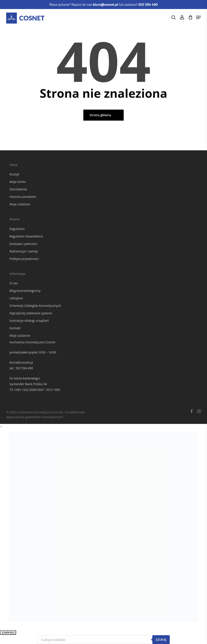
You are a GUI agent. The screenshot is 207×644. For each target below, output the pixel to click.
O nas (14, 283)
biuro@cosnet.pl (21, 362)
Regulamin (17, 229)
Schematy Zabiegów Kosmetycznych (35, 306)
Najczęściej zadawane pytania (31, 313)
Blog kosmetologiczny (25, 291)
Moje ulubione (20, 204)
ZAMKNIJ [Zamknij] (8, 632)
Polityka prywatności (24, 259)
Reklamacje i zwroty (24, 251)
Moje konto (18, 182)
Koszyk (14, 174)
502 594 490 (24, 368)
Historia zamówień (23, 197)
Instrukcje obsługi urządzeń (29, 321)
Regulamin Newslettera (26, 236)
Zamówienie (18, 189)
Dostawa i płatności (23, 244)
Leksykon (16, 298)
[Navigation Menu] (198, 17)
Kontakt (15, 328)
